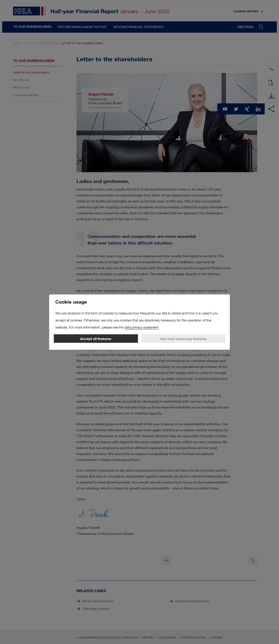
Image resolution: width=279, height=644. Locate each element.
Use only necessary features (183, 338)
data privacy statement (141, 327)
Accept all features (96, 338)
